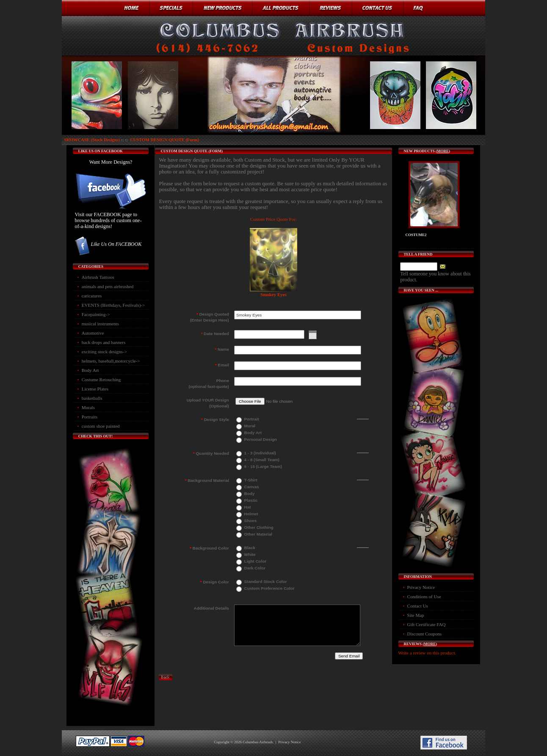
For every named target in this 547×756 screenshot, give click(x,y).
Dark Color (254, 568)
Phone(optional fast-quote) (209, 383)
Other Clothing (258, 527)
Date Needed (215, 334)
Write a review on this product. (427, 653)
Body (249, 493)
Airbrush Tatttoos (98, 277)
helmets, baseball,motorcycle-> (111, 361)
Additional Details (211, 608)
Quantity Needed (211, 453)
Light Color (255, 561)
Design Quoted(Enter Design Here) (210, 317)
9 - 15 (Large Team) (262, 466)
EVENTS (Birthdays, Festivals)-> (113, 305)
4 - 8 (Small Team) (261, 460)
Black (249, 548)
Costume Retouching (101, 379)
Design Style (215, 419)
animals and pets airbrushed (108, 286)
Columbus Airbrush (258, 742)
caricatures (92, 296)
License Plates (95, 389)
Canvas (251, 487)
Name (222, 349)
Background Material (207, 480)
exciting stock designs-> (104, 352)
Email (222, 365)
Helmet (251, 514)
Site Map (416, 615)
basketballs (92, 398)
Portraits (90, 417)
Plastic (250, 500)
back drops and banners (104, 342)
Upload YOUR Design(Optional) (208, 403)
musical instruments (100, 324)
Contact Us (418, 606)
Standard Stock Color (265, 581)
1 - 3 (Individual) (260, 453)
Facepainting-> (96, 314)
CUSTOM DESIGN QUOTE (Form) (164, 140)
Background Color (209, 548)
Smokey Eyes (273, 294)
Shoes (250, 521)
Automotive (93, 333)
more (443, 151)
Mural (249, 426)
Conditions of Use (424, 597)
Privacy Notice (421, 587)
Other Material (258, 534)
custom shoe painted (101, 426)
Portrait (251, 419)
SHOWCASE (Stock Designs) (92, 140)
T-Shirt (250, 480)
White (249, 554)
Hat (247, 507)
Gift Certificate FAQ (427, 624)
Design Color (215, 582)
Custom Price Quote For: (273, 219)
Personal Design (260, 439)
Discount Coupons (425, 634)
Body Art (90, 370)
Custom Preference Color (269, 588)
